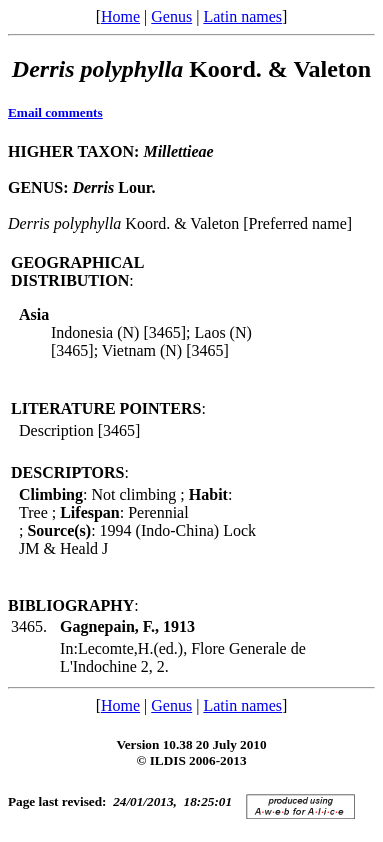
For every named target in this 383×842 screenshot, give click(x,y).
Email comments (55, 112)
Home (120, 16)
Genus (171, 16)
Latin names (242, 16)
